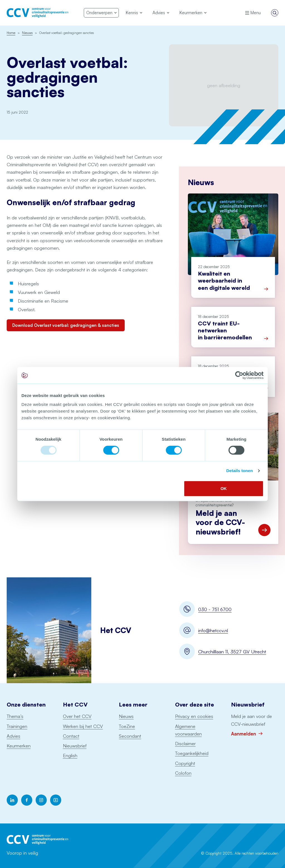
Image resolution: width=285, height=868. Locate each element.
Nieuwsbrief (75, 746)
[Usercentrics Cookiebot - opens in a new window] (239, 375)
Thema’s (15, 716)
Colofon (183, 773)
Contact (71, 736)
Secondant (130, 736)
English (70, 755)
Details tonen (239, 471)
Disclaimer (185, 743)
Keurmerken (19, 746)
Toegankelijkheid (192, 753)
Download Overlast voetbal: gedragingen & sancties (66, 325)
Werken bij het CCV (83, 726)
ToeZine (127, 726)
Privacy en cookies (194, 716)
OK (224, 488)
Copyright (185, 763)
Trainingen (17, 726)
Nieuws (126, 716)
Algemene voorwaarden (188, 730)
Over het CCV (77, 716)
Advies (13, 736)
